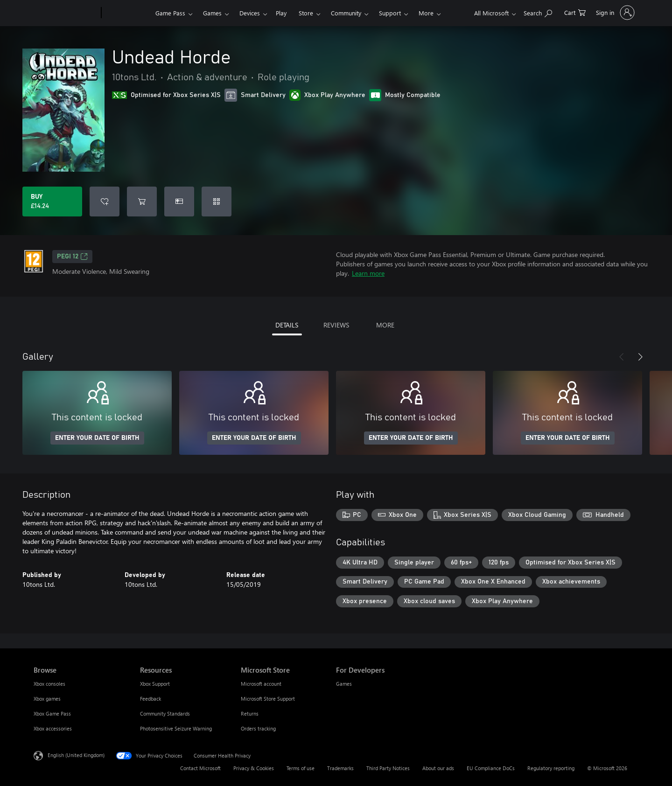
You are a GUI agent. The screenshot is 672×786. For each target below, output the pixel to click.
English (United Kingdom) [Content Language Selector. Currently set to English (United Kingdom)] (76, 755)
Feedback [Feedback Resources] (150, 699)
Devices (250, 13)
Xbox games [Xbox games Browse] (47, 699)
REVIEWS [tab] (336, 325)
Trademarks (340, 768)
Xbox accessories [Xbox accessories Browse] (53, 728)
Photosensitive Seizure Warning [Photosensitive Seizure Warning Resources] (176, 728)
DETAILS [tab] (287, 325)
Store (306, 13)
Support (390, 13)
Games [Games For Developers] (344, 684)
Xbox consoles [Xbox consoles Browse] (49, 684)
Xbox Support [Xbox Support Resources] (155, 684)
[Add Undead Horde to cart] (142, 202)
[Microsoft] (66, 13)
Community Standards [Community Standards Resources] (165, 713)
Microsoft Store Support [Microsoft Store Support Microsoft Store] (268, 699)
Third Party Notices (388, 768)
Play (281, 13)
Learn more (368, 273)
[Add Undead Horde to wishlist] (105, 202)
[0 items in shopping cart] (575, 12)
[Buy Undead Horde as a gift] (179, 202)
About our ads (438, 768)
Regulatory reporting (551, 768)
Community (346, 13)
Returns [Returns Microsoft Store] (250, 713)
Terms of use (301, 768)
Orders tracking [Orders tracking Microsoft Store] (258, 728)
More (426, 13)
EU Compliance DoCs (491, 768)
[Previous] (622, 357)
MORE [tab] (385, 325)
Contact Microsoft (200, 768)
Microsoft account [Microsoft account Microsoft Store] (261, 684)
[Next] (640, 357)
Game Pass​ (170, 13)
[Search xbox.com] (538, 12)
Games (212, 13)
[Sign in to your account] (614, 13)
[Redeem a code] (217, 202)
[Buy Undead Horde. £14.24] (52, 202)
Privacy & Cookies (254, 768)
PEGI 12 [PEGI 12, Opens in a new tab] (72, 257)
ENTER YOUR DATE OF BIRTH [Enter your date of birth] (97, 438)
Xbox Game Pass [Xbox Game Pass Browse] (52, 713)
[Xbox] (127, 13)
